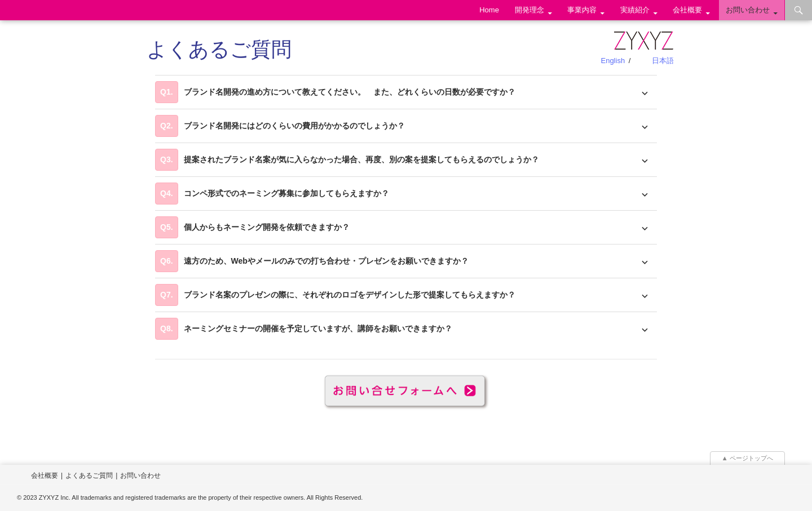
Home (489, 10)
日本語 (663, 61)
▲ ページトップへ (748, 458)
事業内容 (582, 10)
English (613, 61)
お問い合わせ (748, 10)
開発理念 (529, 10)
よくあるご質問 (89, 476)
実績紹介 (635, 10)
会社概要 (687, 10)
